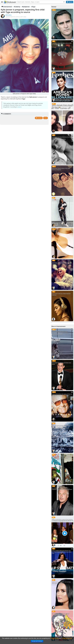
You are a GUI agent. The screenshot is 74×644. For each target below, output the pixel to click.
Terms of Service (67, 638)
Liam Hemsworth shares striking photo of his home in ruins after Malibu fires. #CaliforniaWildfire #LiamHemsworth (62, 427)
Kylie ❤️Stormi (55, 200)
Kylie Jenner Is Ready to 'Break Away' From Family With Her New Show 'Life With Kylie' (62, 263)
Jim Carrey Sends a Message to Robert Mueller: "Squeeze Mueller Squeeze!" (61, 614)
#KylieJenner (26, 7)
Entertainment (7, 7)
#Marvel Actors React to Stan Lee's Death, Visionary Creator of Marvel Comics (61, 457)
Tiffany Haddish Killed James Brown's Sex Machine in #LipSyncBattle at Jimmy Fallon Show (62, 552)
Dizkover (10, 2)
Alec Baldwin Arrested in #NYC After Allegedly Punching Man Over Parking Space (62, 489)
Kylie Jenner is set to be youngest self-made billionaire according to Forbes (62, 75)
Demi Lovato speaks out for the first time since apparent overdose (61, 583)
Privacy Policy (54, 638)
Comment (39, 118)
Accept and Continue (37, 641)
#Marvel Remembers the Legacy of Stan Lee (62, 394)
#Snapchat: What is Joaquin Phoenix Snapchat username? (60, 13)
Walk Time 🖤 (55, 231)
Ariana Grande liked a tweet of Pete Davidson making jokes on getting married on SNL (62, 520)
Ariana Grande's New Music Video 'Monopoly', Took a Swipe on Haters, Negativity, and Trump (60, 333)
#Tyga (33, 7)
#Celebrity (17, 7)
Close (45, 118)
